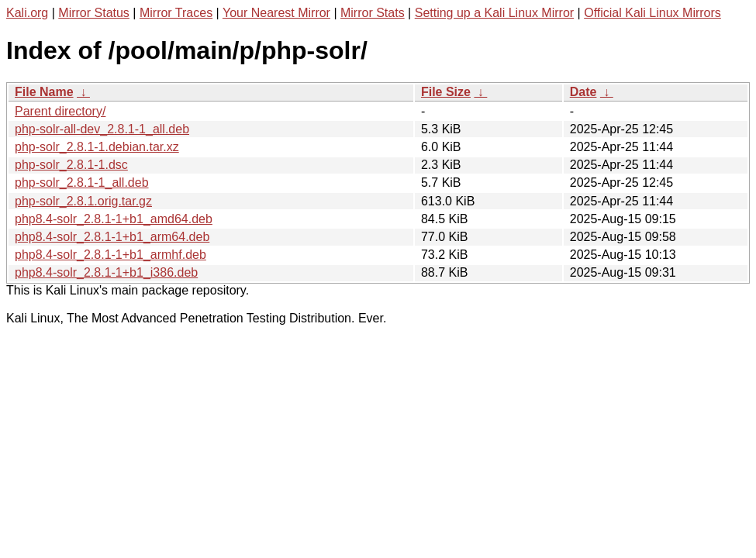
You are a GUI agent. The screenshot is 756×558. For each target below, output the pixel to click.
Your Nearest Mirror (276, 13)
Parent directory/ (60, 111)
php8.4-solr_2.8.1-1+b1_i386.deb (106, 272)
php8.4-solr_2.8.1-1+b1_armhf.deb (110, 255)
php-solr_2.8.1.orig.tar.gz (83, 201)
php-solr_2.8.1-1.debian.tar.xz (97, 147)
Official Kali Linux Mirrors (652, 13)
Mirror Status (94, 13)
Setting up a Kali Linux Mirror (494, 13)
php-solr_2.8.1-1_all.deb (82, 183)
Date (583, 92)
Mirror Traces (176, 13)
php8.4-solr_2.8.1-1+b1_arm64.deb (112, 237)
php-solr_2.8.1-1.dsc (71, 165)
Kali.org (27, 13)
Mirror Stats (373, 13)
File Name (44, 92)
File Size (446, 92)
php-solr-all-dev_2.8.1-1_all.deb (102, 129)
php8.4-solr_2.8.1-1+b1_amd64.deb (114, 219)
